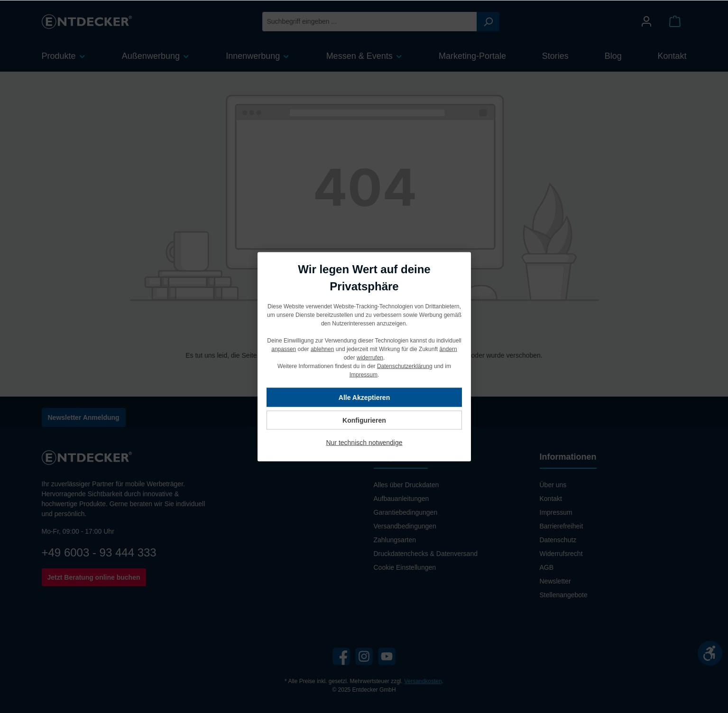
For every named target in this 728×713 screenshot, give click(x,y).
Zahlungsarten (395, 540)
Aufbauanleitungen (401, 499)
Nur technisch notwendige (364, 442)
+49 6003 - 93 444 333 (99, 552)
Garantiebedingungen (406, 512)
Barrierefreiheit (562, 526)
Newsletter (555, 581)
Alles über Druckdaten (406, 485)
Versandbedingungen (405, 526)
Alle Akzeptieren (364, 397)
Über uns (553, 485)
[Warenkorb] (675, 22)
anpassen (284, 349)
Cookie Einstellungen (405, 567)
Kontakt (551, 499)
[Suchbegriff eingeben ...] (370, 22)
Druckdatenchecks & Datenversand (426, 554)
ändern (448, 349)
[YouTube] (387, 656)
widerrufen (369, 357)
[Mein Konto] (646, 22)
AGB (547, 567)
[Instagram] (364, 656)
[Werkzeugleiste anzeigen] (710, 653)
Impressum (556, 512)
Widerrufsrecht (561, 554)
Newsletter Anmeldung (84, 417)
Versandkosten (423, 681)
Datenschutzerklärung (404, 366)
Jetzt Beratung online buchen (94, 577)
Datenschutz (558, 540)
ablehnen (322, 349)
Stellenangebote (564, 595)
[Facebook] (341, 656)
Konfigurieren (364, 420)
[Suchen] (488, 22)
